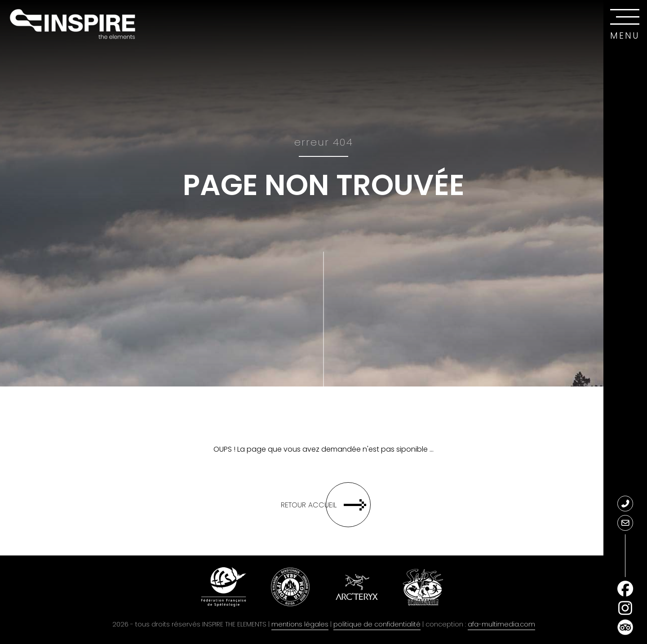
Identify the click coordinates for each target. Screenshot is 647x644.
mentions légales (300, 624)
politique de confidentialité (377, 624)
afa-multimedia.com (501, 624)
